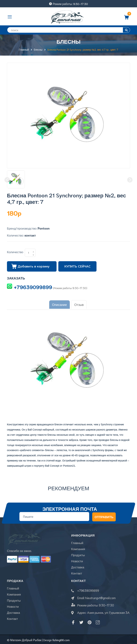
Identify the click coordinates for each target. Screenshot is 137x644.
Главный (77, 542)
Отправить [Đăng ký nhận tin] (104, 515)
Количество (15, 252)
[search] (68, 30)
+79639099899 (33, 287)
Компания (78, 548)
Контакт (77, 572)
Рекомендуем (68, 487)
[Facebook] (73, 621)
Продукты (78, 554)
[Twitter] (81, 621)
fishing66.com (61, 639)
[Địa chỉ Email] (54, 515)
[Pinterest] (90, 621)
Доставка (78, 566)
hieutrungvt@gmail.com (100, 597)
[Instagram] (98, 621)
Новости (77, 560)
